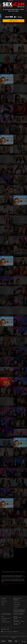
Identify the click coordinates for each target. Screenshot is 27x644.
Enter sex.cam (13, 21)
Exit (13, 14)
